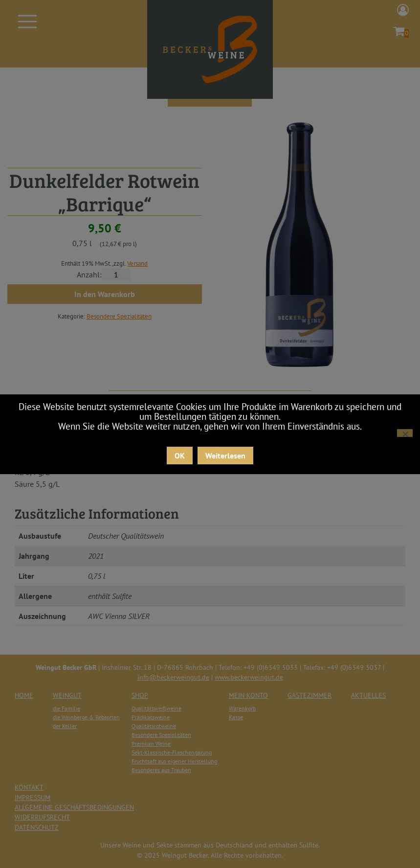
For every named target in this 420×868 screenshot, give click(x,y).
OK (180, 456)
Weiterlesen (225, 456)
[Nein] (405, 433)
